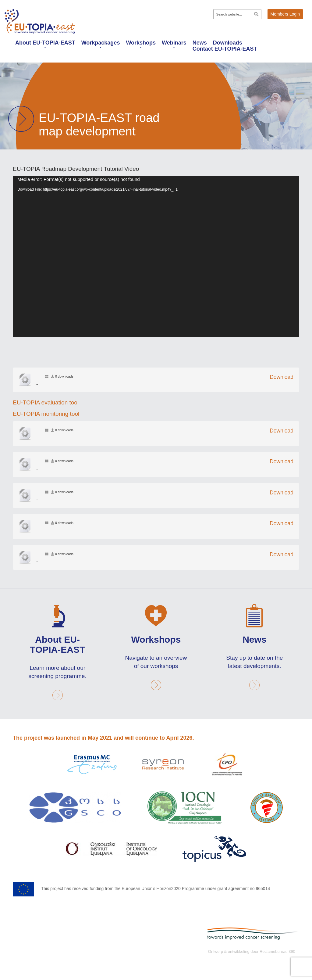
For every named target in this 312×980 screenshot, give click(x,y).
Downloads (228, 43)
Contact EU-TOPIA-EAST (225, 49)
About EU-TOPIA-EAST (45, 44)
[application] (156, 257)
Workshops (141, 44)
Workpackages (101, 44)
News (200, 43)
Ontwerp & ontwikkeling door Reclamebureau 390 (252, 951)
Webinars (174, 44)
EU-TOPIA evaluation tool (46, 402)
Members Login (285, 14)
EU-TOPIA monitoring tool (46, 414)
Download (282, 377)
